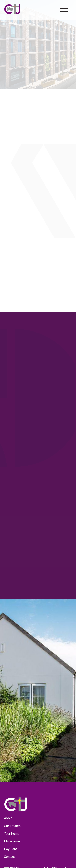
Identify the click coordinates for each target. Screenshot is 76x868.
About (8, 818)
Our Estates (12, 826)
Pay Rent (10, 849)
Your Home (12, 834)
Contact (9, 857)
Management (13, 841)
